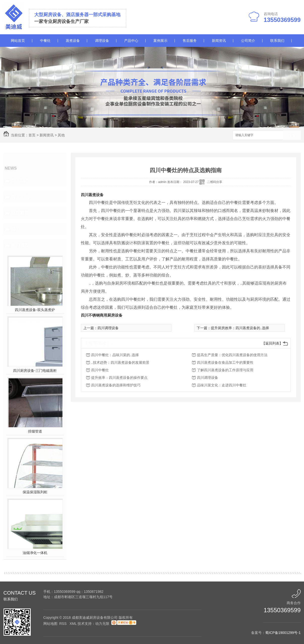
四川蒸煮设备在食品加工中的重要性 (225, 362)
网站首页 (18, 41)
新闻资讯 (219, 41)
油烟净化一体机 (35, 553)
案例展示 (160, 41)
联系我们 (277, 41)
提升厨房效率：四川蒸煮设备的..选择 (240, 328)
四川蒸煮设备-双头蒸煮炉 (35, 310)
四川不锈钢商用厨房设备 (102, 315)
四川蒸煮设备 (92, 195)
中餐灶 (45, 41)
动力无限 (102, 624)
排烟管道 (35, 431)
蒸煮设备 (73, 41)
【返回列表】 (272, 343)
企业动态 (20, 181)
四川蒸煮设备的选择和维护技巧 (116, 385)
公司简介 (248, 41)
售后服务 (190, 41)
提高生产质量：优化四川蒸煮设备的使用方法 (232, 355)
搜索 (292, 135)
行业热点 (20, 197)
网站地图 (50, 624)
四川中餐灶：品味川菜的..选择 (115, 355)
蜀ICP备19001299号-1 (283, 633)
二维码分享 (215, 182)
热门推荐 (20, 245)
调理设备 (102, 41)
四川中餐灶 (100, 370)
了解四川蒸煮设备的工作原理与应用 (225, 370)
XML (74, 624)
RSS (63, 624)
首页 (32, 135)
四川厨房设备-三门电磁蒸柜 (35, 371)
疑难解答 (20, 213)
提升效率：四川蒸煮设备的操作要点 (119, 378)
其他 (61, 135)
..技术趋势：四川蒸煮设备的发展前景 (120, 362)
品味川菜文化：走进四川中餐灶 (222, 385)
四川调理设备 (108, 328)
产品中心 (131, 41)
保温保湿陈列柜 (35, 492)
